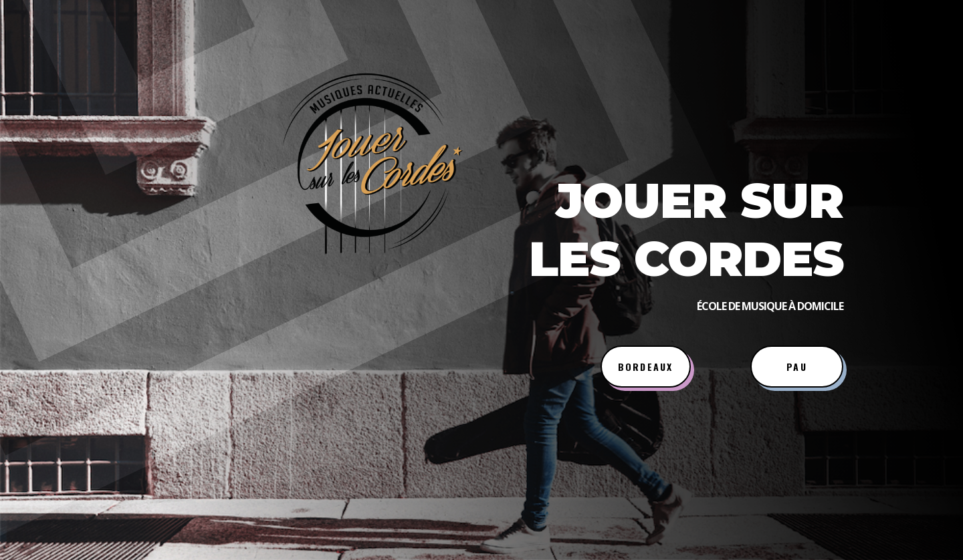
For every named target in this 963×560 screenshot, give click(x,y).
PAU (797, 367)
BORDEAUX (646, 367)
